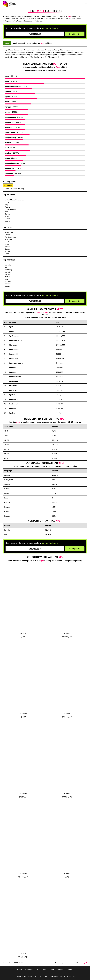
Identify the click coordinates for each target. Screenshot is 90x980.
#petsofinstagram (12, 163)
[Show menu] (86, 4)
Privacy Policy (41, 969)
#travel (7, 277)
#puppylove (10, 173)
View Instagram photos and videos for (71, 963)
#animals (9, 143)
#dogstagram (11, 117)
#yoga (7, 286)
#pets (8, 97)
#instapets (13, 386)
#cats (7, 158)
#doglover (9, 122)
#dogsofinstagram (12, 86)
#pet (7, 76)
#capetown (14, 359)
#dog (7, 81)
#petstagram (10, 132)
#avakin (8, 265)
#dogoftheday (11, 138)
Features (59, 969)
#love (7, 102)
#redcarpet (13, 381)
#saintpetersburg (16, 363)
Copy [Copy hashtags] (7, 43)
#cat (7, 148)
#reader (8, 281)
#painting (8, 270)
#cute (8, 91)
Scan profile (75, 34)
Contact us (69, 969)
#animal (8, 153)
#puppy (8, 107)
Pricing (51, 969)
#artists (8, 272)
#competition (14, 354)
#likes (7, 267)
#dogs (8, 112)
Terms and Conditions (25, 969)
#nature (8, 284)
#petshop (13, 413)
